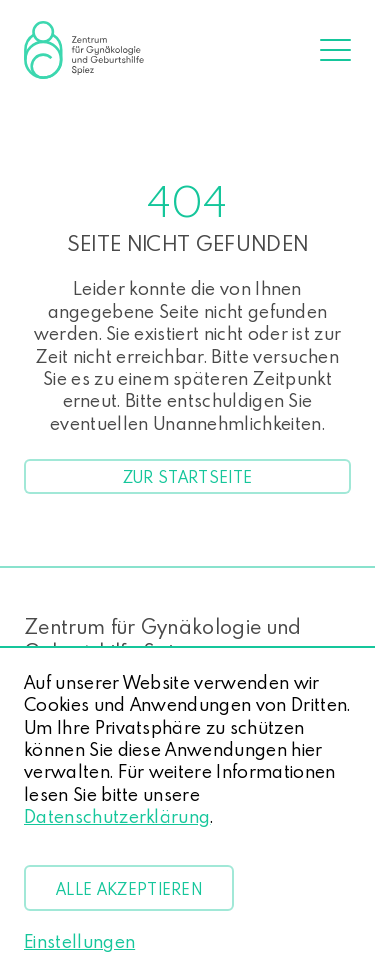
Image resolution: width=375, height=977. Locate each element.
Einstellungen (79, 942)
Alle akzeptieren (129, 889)
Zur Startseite (187, 476)
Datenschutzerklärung (117, 816)
